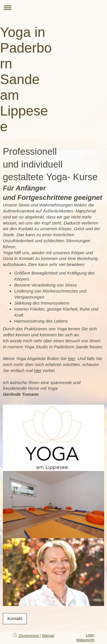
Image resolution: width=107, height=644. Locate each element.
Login (90, 635)
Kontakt (15, 618)
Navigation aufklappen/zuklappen (53, 8)
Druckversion (26, 636)
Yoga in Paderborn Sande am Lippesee (26, 79)
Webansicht (85, 640)
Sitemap (48, 636)
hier (72, 358)
